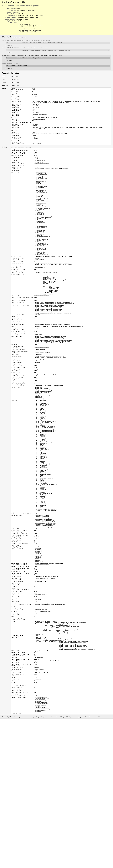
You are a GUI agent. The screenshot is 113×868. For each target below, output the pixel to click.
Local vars (9, 47)
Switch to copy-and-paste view (20, 39)
